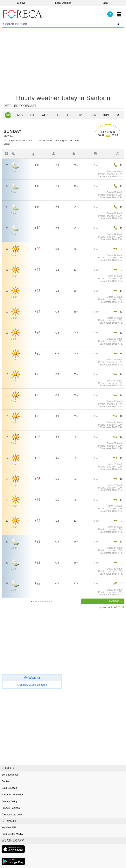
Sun (8, 115)
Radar (105, 3)
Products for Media (12, 834)
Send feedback (10, 775)
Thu (57, 115)
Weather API (9, 827)
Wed (45, 115)
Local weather (63, 3)
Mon (20, 115)
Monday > (116, 601)
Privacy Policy (9, 801)
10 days (21, 3)
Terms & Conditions (13, 794)
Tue (32, 115)
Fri (69, 115)
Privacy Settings (11, 808)
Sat (81, 115)
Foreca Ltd (10, 815)
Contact (6, 781)
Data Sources (9, 788)
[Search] (63, 24)
